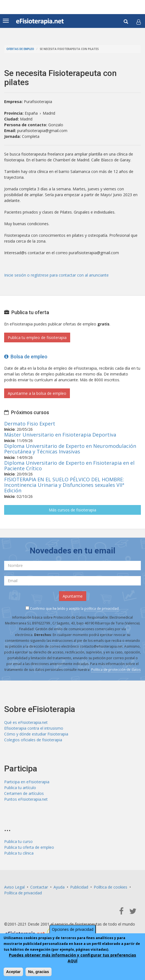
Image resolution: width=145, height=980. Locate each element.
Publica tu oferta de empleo (29, 847)
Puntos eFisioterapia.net (26, 799)
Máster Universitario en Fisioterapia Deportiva (60, 435)
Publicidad (79, 887)
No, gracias (38, 972)
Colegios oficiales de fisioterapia (33, 740)
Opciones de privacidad (73, 929)
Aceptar (13, 972)
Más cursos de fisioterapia (72, 510)
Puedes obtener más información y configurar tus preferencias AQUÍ (72, 958)
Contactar (39, 887)
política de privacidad (101, 609)
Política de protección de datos (116, 670)
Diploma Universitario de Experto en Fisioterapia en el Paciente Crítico (69, 466)
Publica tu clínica (19, 853)
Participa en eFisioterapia (27, 782)
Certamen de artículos (24, 793)
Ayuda (59, 887)
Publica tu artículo (20, 788)
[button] (139, 22)
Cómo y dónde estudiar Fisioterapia (36, 734)
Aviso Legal (14, 887)
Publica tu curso (18, 841)
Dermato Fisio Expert (30, 424)
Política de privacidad (23, 893)
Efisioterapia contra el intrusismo (34, 728)
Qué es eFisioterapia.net (26, 722)
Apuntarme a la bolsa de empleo (37, 393)
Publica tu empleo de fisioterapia (37, 337)
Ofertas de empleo (20, 49)
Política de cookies (110, 887)
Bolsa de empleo (26, 357)
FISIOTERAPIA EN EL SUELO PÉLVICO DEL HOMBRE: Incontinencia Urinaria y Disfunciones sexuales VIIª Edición (64, 485)
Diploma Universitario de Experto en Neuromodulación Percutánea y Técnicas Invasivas (70, 449)
